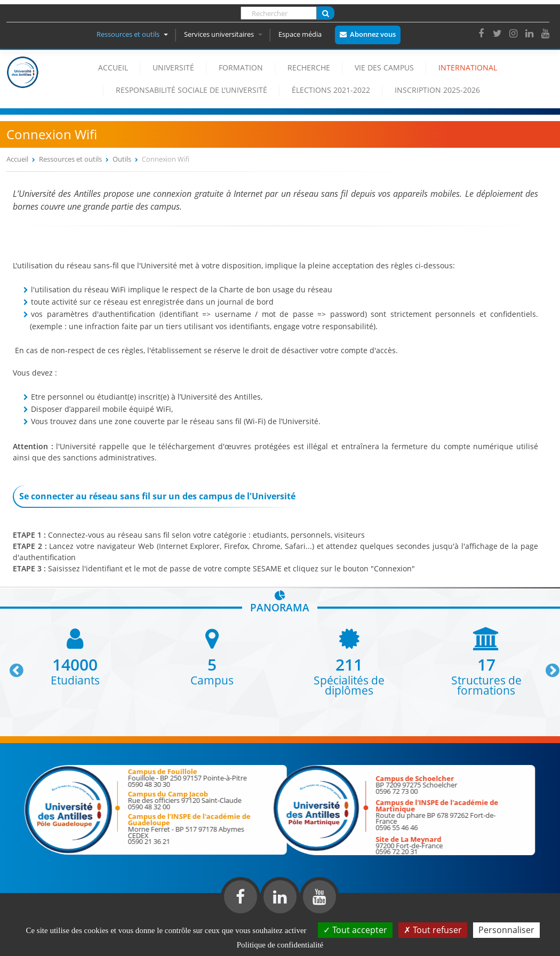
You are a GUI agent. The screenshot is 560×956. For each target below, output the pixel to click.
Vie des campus (384, 67)
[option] (75, 656)
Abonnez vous (373, 34)
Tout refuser (433, 930)
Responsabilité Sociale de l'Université (191, 90)
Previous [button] (12, 666)
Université (173, 67)
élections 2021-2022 (331, 90)
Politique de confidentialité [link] (280, 945)
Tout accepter (355, 930)
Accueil (113, 67)
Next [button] (548, 666)
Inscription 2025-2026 (437, 90)
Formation (241, 67)
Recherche (309, 67)
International (468, 67)
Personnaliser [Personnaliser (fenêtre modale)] (506, 930)
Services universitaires (223, 34)
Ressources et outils (132, 34)
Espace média (300, 34)
